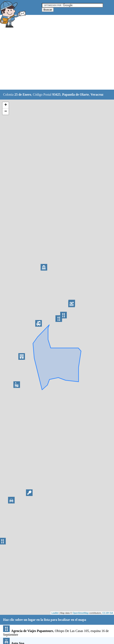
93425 (56, 94)
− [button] (6, 112)
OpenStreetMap (81, 613)
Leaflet (55, 613)
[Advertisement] (57, 59)
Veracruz (97, 94)
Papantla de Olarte (75, 94)
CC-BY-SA (108, 613)
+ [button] (6, 105)
